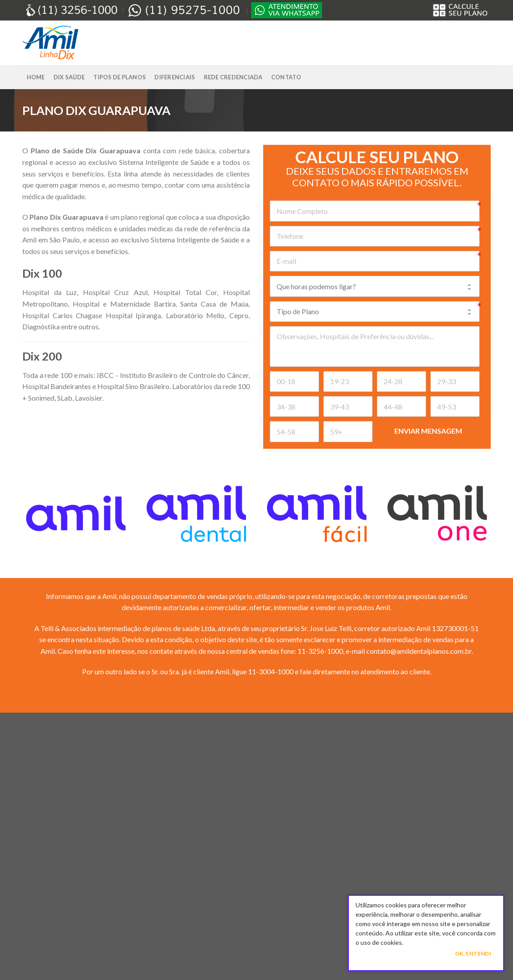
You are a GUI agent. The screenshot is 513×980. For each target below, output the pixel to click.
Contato (286, 77)
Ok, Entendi (473, 953)
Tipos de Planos (120, 77)
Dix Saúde (69, 77)
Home (36, 77)
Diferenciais (175, 77)
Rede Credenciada (233, 77)
